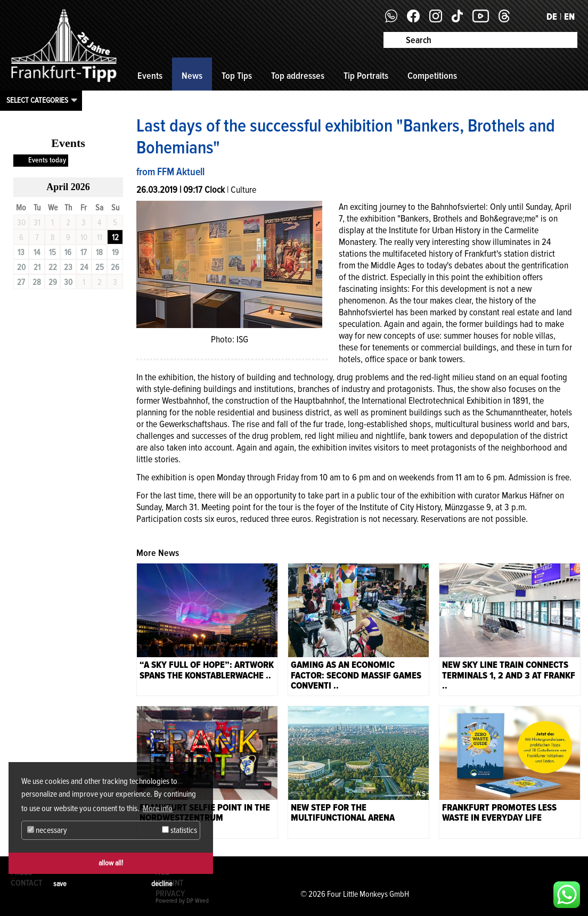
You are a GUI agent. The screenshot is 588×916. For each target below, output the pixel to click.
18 (99, 252)
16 (68, 252)
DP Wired (198, 901)
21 (37, 267)
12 (115, 238)
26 (115, 267)
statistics (179, 830)
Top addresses (298, 76)
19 (115, 252)
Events (150, 76)
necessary (47, 830)
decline (162, 884)
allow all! (111, 863)
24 (84, 267)
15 (52, 252)
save (60, 884)
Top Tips (237, 76)
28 (37, 282)
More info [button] (158, 808)
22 (53, 267)
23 (68, 267)
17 (84, 252)
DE (552, 17)
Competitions (432, 76)
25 (100, 267)
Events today (47, 160)
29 (53, 282)
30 (68, 282)
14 (37, 252)
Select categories (37, 100)
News (192, 76)
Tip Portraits (366, 76)
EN (569, 17)
